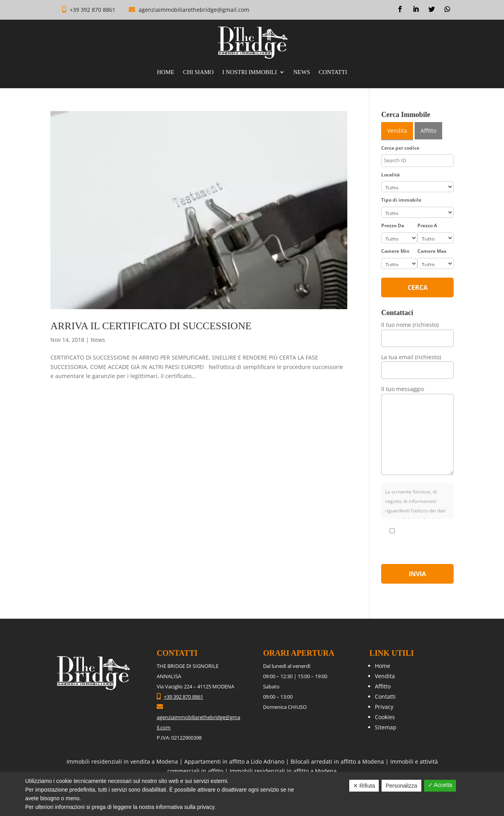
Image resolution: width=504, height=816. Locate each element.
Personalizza (401, 786)
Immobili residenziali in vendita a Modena (122, 761)
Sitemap (386, 727)
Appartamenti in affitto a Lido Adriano (234, 761)
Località (390, 175)
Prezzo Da (393, 225)
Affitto (383, 686)
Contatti (333, 72)
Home (165, 72)
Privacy (384, 707)
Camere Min (395, 251)
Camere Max (432, 251)
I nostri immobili (250, 72)
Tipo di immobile (401, 200)
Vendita (385, 676)
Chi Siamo (198, 72)
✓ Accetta (440, 785)
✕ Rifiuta (364, 786)
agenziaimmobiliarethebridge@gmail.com (194, 10)
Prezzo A (427, 225)
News (302, 72)
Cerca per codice (400, 148)
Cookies (385, 717)
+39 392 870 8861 (93, 10)
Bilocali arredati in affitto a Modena (337, 761)
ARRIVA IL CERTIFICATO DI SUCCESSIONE (151, 326)
